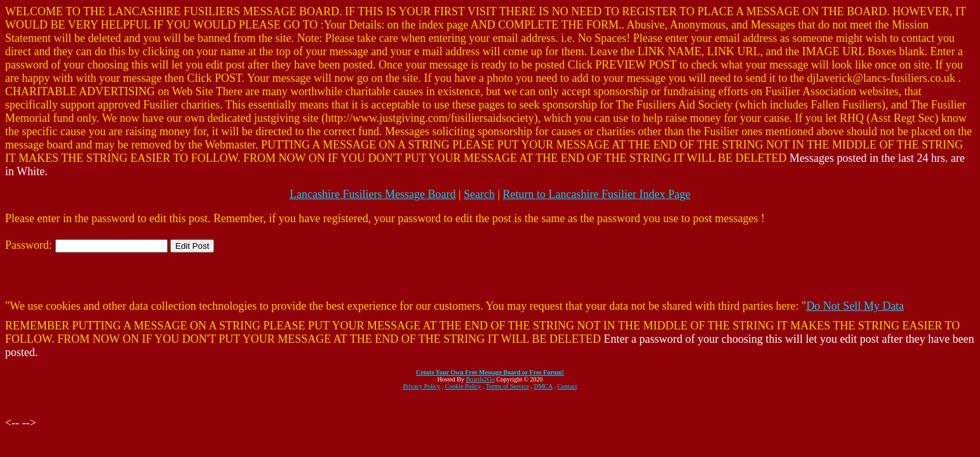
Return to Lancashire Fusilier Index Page (597, 194)
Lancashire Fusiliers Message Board (373, 194)
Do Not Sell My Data (855, 306)
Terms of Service (507, 386)
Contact (567, 386)
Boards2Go (480, 379)
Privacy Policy (421, 386)
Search (479, 194)
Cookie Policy (463, 386)
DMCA (543, 386)
